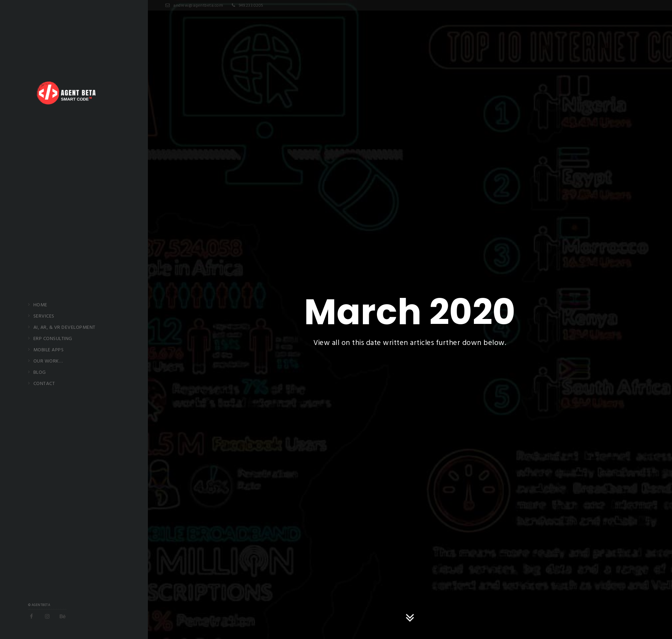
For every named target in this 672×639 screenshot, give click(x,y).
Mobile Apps (49, 350)
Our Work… (48, 361)
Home (40, 305)
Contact (44, 384)
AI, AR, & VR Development (64, 328)
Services (44, 317)
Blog (40, 373)
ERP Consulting (53, 339)
